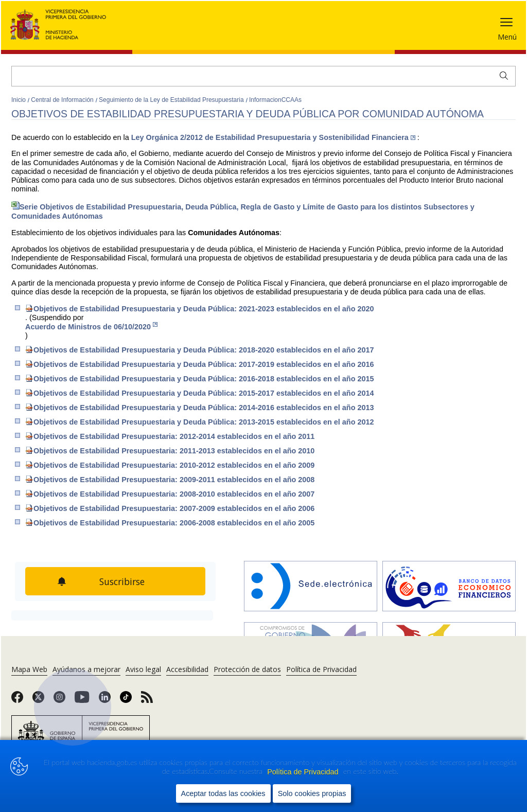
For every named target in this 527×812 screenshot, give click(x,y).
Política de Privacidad (304, 772)
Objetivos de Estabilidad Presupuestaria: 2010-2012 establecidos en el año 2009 (170, 465)
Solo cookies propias (312, 793)
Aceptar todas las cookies (223, 793)
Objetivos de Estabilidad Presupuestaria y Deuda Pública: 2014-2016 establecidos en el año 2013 (199, 407)
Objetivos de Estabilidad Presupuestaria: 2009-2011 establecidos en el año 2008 (170, 479)
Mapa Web (29, 669)
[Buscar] (263, 76)
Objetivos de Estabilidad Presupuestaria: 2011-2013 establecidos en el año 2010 (170, 451)
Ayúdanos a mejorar (86, 669)
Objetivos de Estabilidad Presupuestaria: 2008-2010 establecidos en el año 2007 (170, 494)
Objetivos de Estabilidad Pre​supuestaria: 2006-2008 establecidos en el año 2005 (170, 523)
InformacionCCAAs (275, 100)
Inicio (19, 100)
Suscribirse (122, 581)
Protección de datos (247, 669)
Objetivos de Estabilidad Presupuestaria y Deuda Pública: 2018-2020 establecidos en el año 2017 (199, 350)
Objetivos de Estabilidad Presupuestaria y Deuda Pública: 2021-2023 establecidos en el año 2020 (199, 308)
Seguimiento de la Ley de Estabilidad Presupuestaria (172, 100)
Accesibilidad (187, 669)
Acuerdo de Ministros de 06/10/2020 (91, 326)
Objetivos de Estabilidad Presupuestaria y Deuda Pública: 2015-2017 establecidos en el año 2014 (199, 393)
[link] (17, 700)
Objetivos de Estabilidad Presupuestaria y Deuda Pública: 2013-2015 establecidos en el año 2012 (199, 422)
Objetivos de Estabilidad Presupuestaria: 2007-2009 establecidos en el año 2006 (170, 508)
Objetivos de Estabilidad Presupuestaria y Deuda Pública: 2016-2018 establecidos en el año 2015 (199, 378)
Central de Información (63, 100)
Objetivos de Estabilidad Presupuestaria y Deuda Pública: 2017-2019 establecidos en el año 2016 (199, 364)
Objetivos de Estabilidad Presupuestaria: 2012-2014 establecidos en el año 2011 (170, 436)
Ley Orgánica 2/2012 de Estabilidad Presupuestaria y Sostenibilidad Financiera (273, 137)
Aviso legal (143, 669)
